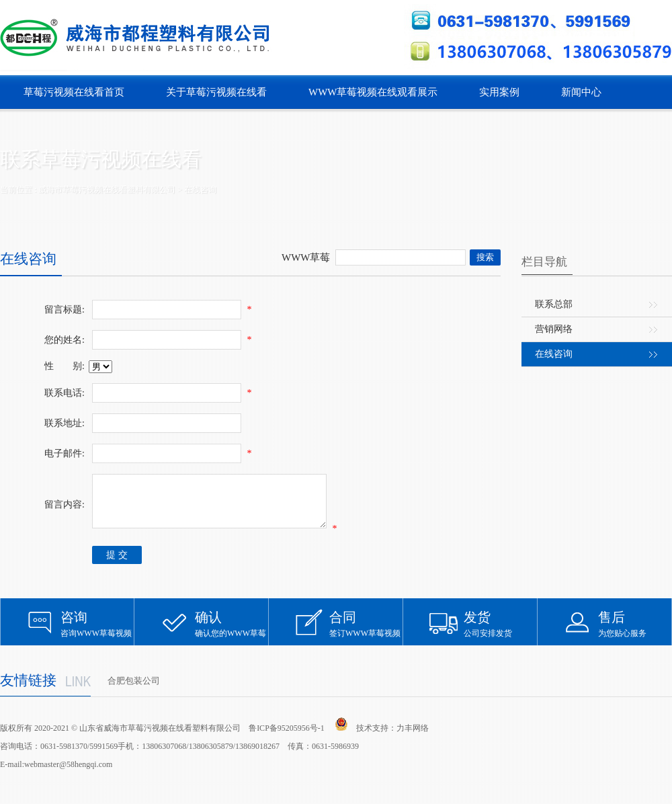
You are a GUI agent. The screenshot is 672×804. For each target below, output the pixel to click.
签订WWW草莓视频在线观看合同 (366, 637)
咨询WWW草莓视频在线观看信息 (97, 637)
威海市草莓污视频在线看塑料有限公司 (107, 190)
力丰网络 (413, 738)
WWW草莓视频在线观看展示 (373, 92)
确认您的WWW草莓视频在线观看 (232, 637)
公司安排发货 (501, 634)
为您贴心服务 (635, 634)
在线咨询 (554, 354)
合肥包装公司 (134, 691)
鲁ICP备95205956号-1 (287, 738)
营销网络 (554, 329)
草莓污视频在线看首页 (74, 92)
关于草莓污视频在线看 (216, 92)
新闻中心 (581, 92)
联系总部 (554, 304)
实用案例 (499, 92)
